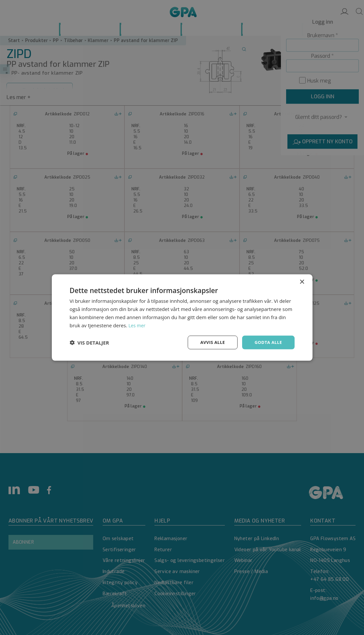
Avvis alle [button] (210, 342)
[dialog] (182, 317)
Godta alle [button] (267, 342)
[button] (89, 343)
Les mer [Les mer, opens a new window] (138, 325)
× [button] (302, 281)
